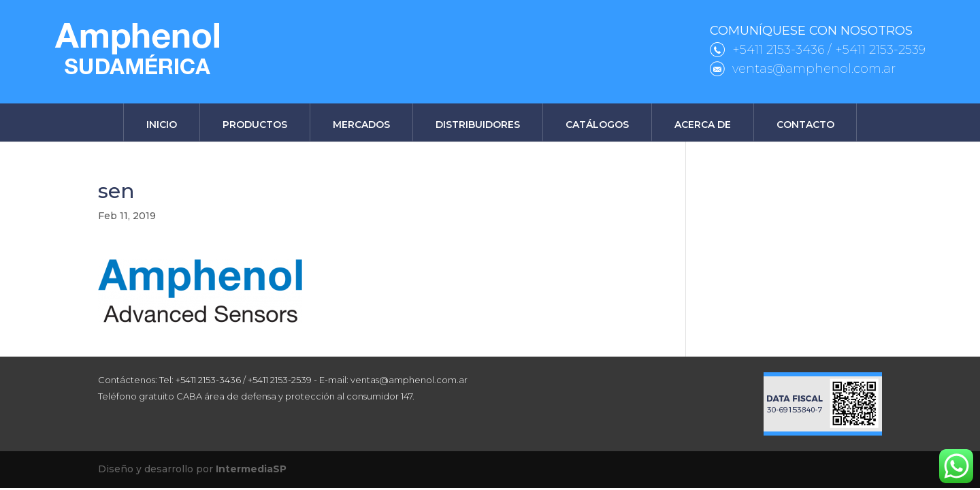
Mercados (361, 125)
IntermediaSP (251, 469)
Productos (255, 125)
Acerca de (703, 125)
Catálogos (597, 125)
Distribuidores (478, 125)
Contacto (805, 125)
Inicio (162, 125)
